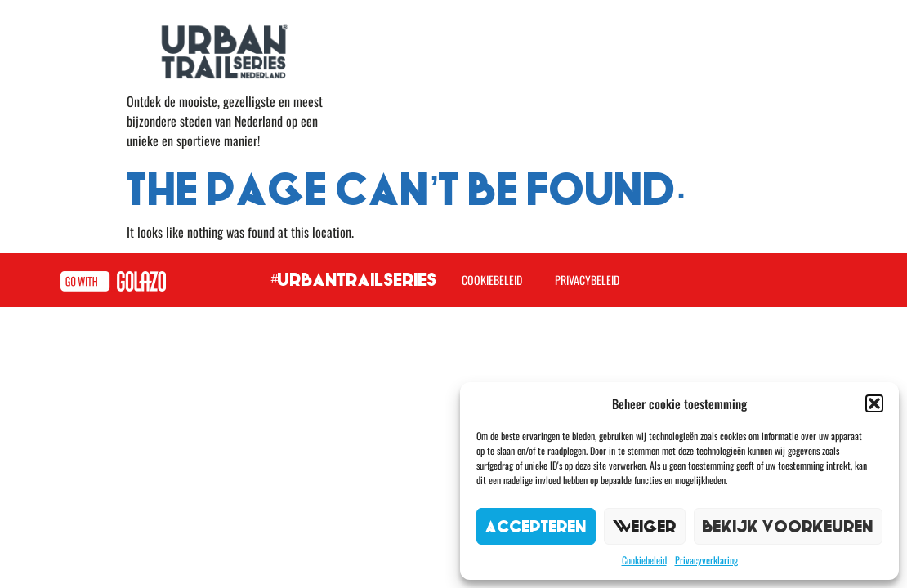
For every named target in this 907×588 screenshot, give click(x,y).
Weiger (645, 526)
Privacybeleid (587, 280)
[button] (874, 403)
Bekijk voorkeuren (788, 526)
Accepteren (536, 526)
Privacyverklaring (706, 560)
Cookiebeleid (644, 560)
